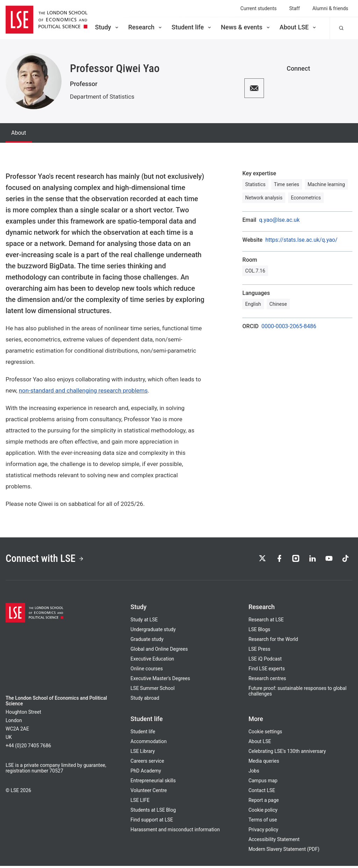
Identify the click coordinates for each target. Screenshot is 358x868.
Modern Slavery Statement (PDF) (284, 851)
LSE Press (260, 651)
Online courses (146, 671)
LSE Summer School (152, 690)
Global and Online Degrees (159, 651)
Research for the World (273, 641)
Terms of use (263, 822)
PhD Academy (146, 773)
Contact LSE (262, 792)
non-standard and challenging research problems (83, 390)
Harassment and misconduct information (175, 832)
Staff (294, 8)
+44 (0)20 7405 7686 (28, 748)
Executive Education (152, 661)
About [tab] (19, 133)
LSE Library (143, 753)
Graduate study (147, 641)
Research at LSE (266, 622)
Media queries (264, 763)
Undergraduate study (153, 631)
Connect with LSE (48, 559)
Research (146, 27)
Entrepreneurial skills (153, 783)
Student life (192, 27)
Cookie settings (265, 734)
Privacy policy (263, 832)
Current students (259, 8)
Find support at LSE (152, 822)
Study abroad (145, 700)
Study (107, 27)
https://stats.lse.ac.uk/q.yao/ (301, 240)
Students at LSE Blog (153, 812)
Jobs (254, 773)
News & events (246, 27)
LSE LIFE (140, 802)
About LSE (298, 27)
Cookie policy (263, 812)
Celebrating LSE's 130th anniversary (287, 753)
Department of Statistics (102, 97)
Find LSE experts (267, 671)
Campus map (263, 783)
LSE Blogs (259, 631)
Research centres (267, 680)
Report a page (264, 802)
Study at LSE (144, 622)
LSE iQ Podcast (265, 661)
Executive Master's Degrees (160, 680)
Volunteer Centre (149, 792)
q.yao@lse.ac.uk (279, 220)
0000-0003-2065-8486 (289, 326)
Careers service (147, 763)
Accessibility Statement (274, 841)
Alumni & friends (331, 8)
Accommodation (148, 743)
